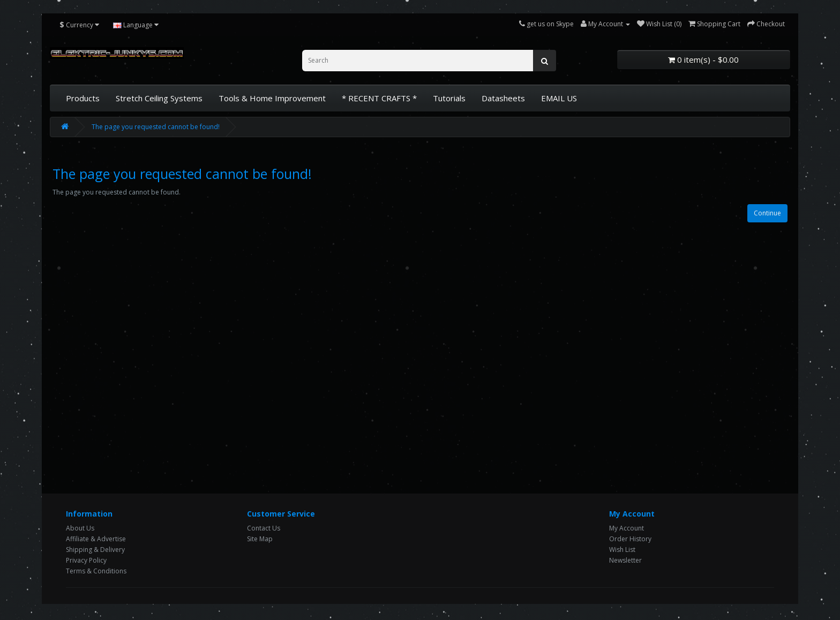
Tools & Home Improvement (272, 98)
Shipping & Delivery (95, 550)
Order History (630, 539)
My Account (627, 528)
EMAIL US (559, 98)
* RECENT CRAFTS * (379, 98)
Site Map (260, 539)
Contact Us (264, 528)
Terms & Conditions (96, 571)
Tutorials (449, 98)
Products (83, 98)
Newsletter (625, 560)
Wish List (622, 550)
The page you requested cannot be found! (156, 127)
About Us (80, 528)
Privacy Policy (86, 560)
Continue (767, 213)
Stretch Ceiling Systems (159, 98)
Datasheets (503, 98)
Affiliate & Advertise (96, 539)
